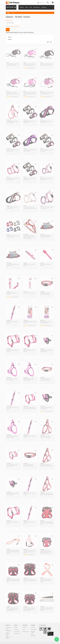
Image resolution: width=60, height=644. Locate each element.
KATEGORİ (11, 7)
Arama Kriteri (9, 20)
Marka (10, 40)
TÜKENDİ (16, 71)
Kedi (27, 7)
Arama (13, 13)
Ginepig (44, 7)
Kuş (31, 7)
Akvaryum (37, 7)
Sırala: (10, 37)
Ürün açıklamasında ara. (13, 27)
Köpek (22, 7)
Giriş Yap (41, 3)
